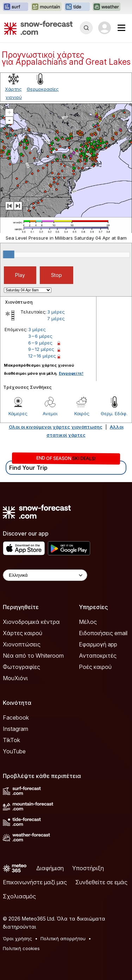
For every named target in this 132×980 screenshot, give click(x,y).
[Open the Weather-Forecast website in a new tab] (106, 7)
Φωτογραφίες (21, 667)
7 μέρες (56, 318)
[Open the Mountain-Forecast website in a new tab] (46, 7)
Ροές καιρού (95, 667)
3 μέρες (56, 312)
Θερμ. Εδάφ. (114, 413)
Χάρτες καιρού (23, 633)
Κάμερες (18, 413)
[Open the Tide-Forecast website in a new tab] (77, 7)
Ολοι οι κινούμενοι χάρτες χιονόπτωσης (56, 427)
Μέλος (88, 622)
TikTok (11, 740)
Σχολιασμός (19, 896)
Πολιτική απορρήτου (63, 938)
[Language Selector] (45, 575)
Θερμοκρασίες (43, 89)
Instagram (15, 729)
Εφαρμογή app (98, 644)
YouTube (14, 751)
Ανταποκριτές (98, 656)
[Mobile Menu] (121, 28)
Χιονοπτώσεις (22, 644)
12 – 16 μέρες (42, 356)
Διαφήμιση (50, 868)
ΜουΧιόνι (15, 678)
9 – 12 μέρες (41, 349)
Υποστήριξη (88, 868)
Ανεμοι (50, 413)
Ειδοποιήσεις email (103, 633)
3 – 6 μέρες (40, 336)
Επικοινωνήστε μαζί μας (35, 882)
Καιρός (82, 413)
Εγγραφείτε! (71, 373)
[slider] (9, 254)
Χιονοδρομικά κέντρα (31, 622)
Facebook (16, 717)
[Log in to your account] (105, 28)
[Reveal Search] (86, 28)
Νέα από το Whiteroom (33, 656)
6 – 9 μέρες (40, 343)
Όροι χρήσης (17, 938)
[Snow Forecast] (38, 28)
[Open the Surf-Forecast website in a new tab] (15, 7)
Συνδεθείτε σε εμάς (101, 882)
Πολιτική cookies (21, 948)
